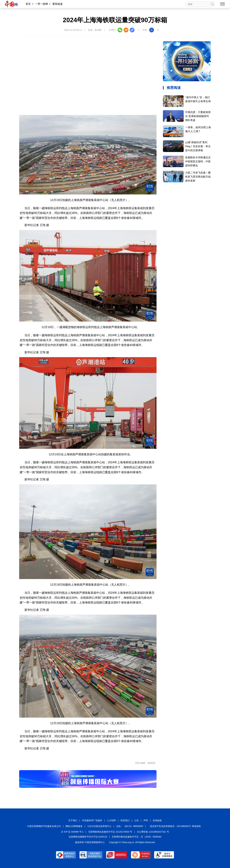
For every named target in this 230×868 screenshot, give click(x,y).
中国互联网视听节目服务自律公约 (44, 826)
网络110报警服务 (74, 826)
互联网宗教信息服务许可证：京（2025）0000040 (137, 837)
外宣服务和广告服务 (92, 820)
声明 (146, 820)
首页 (28, 4)
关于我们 (73, 820)
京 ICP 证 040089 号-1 (72, 832)
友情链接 (157, 820)
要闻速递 (57, 4)
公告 (137, 820)
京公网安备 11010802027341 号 (153, 832)
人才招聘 (111, 820)
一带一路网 (42, 4)
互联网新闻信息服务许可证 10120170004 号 (110, 832)
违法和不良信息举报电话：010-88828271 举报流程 (175, 826)
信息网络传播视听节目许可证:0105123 (88, 837)
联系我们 (125, 820)
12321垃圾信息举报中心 (99, 826)
